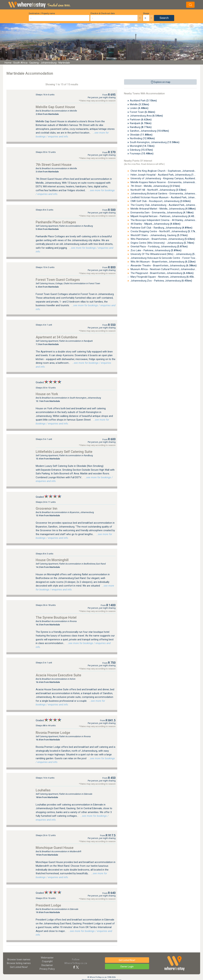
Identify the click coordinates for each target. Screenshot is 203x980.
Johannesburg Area (146, 116)
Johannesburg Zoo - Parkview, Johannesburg (161, 281)
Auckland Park (143, 101)
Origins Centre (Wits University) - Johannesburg (162, 243)
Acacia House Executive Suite (58, 675)
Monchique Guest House (55, 848)
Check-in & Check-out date (103, 13)
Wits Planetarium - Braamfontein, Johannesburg (162, 239)
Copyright (47, 961)
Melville (139, 104)
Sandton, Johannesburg (149, 131)
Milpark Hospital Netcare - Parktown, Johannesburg (164, 216)
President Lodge (48, 905)
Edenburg (141, 150)
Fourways (142, 154)
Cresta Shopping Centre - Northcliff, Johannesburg (164, 231)
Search (164, 18)
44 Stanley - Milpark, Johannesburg (155, 224)
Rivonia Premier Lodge (53, 733)
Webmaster (47, 958)
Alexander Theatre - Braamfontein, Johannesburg (163, 266)
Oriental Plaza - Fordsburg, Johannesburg (159, 247)
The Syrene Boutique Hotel (56, 617)
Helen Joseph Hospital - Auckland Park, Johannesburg (166, 175)
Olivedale (141, 135)
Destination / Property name (42, 13)
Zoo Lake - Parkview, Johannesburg (156, 250)
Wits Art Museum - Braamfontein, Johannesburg (163, 262)
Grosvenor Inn (46, 508)
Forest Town (143, 112)
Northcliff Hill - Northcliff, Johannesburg (158, 190)
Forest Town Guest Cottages (58, 280)
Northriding (142, 138)
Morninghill (142, 146)
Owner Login (127, 967)
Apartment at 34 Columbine (57, 337)
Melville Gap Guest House (55, 107)
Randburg (141, 127)
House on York (47, 394)
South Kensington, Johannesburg (155, 142)
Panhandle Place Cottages (56, 222)
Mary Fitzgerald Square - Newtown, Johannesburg (163, 277)
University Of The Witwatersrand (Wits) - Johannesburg (166, 254)
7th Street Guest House (54, 165)
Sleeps (146, 13)
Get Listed (19, 967)
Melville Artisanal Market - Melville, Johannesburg (163, 209)
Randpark (141, 123)
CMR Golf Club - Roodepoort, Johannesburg (160, 201)
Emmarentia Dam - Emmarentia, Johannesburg (162, 213)
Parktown (141, 120)
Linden (139, 108)
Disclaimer (47, 965)
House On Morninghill (52, 560)
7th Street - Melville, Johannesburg (155, 186)
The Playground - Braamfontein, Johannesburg (162, 273)
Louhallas (43, 790)
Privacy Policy (47, 969)
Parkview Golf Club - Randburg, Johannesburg (161, 228)
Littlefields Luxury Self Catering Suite (64, 452)
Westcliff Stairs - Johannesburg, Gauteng (159, 235)
